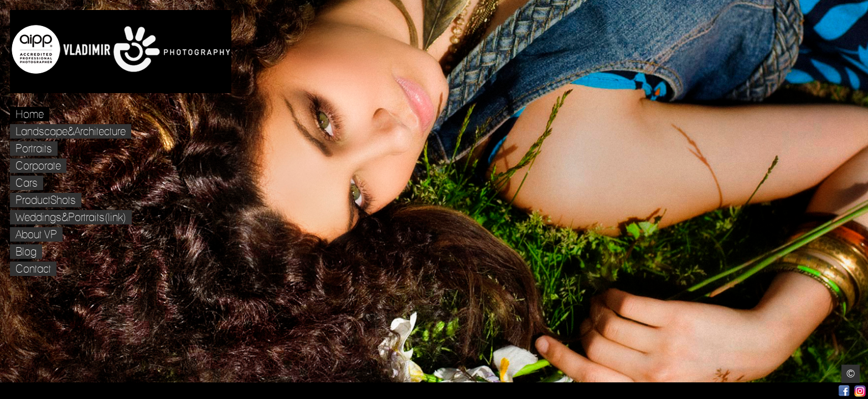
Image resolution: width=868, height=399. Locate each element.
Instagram (860, 391)
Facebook (844, 391)
